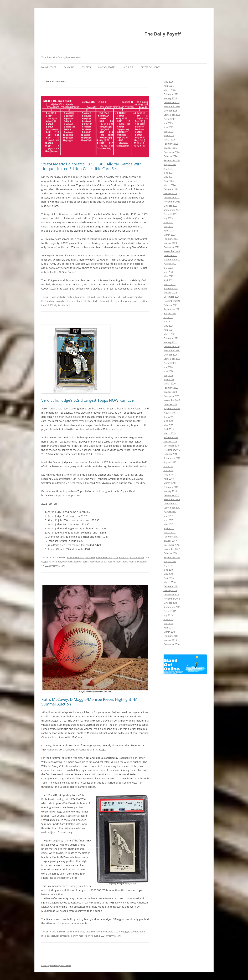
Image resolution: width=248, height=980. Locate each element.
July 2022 (168, 268)
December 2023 (172, 197)
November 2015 (172, 599)
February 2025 (171, 144)
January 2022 (170, 293)
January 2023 (170, 243)
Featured (90, 297)
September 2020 (172, 359)
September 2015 (172, 607)
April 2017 (169, 528)
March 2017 (170, 532)
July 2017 (168, 516)
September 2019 (172, 408)
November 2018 (172, 450)
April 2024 (169, 181)
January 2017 (170, 541)
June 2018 (169, 470)
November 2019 (172, 400)
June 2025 (169, 127)
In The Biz (128, 67)
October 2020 (170, 355)
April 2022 (169, 280)
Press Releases (127, 297)
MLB (116, 297)
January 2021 (170, 342)
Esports (86, 67)
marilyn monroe (79, 936)
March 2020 (170, 384)
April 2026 (169, 86)
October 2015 (170, 603)
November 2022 (172, 251)
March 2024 (170, 185)
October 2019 (170, 404)
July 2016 (168, 566)
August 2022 (170, 264)
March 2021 (170, 334)
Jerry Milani (64, 305)
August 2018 (170, 462)
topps (131, 562)
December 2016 (172, 545)
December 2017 (172, 495)
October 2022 (170, 255)
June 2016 (169, 570)
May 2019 (169, 425)
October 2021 (170, 305)
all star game (70, 301)
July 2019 (168, 417)
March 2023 (170, 235)
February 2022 (171, 288)
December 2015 (172, 595)
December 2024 (172, 152)
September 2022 (172, 260)
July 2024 (168, 169)
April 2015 (169, 628)
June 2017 (169, 520)
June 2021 (169, 322)
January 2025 (170, 148)
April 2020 (169, 379)
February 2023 (171, 239)
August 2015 (170, 611)
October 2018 (170, 454)
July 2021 (168, 317)
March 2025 (170, 140)
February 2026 (171, 94)
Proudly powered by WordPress (56, 965)
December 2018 (172, 446)
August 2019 (170, 413)
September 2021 (172, 309)
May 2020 (169, 375)
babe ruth (82, 301)
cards (86, 562)
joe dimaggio (63, 936)
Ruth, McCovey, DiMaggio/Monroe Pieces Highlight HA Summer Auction (89, 702)
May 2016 (169, 574)
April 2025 (169, 135)
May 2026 (169, 82)
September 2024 (172, 160)
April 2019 (169, 429)
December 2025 (172, 102)
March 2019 (170, 433)
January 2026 (170, 98)
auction (135, 932)
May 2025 (169, 131)
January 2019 (170, 441)
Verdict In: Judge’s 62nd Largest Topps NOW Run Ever (88, 400)
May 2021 (169, 326)
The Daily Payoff (163, 34)
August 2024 (170, 164)
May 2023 (169, 226)
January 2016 (170, 590)
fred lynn (116, 301)
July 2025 (168, 123)
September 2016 (172, 557)
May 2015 (169, 623)
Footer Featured (104, 297)
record (111, 562)
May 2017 (169, 524)
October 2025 (170, 111)
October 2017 (170, 504)
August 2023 (170, 214)
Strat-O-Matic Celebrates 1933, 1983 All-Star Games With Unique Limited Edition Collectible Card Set (92, 166)
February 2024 (171, 189)
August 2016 (170, 561)
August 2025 (170, 119)
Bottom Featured (76, 297)
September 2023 (172, 210)
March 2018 (170, 483)
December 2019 (172, 396)
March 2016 (170, 582)
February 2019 (171, 437)
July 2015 (168, 615)
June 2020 (169, 371)
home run (95, 562)
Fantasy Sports (107, 67)
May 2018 (169, 475)
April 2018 (169, 479)
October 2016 (170, 553)
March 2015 (170, 632)
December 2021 (172, 297)
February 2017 (171, 537)
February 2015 (171, 636)
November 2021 (172, 301)
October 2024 (170, 156)
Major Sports (49, 67)
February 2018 (171, 487)
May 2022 (169, 276)
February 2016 (171, 586)
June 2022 (169, 272)
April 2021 (169, 330)
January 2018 (170, 491)
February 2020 (171, 388)
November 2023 (172, 202)
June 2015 (169, 619)
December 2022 (172, 247)
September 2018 (172, 458)
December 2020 (172, 346)
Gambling (69, 67)
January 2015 (170, 640)
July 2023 (168, 218)
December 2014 (172, 644)
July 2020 (168, 367)
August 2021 (170, 313)
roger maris (122, 562)
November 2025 (172, 106)
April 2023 (169, 231)
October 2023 (170, 206)
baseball (93, 301)
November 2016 (172, 549)
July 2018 (168, 466)
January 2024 (170, 193)
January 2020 (170, 392)
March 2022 (170, 284)
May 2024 (169, 177)
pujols (104, 562)
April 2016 (169, 578)
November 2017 (172, 499)
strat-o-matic (139, 301)
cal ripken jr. (104, 301)
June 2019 (169, 421)
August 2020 (170, 363)
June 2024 (169, 173)
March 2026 (170, 90)
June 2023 (169, 222)
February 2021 (171, 338)
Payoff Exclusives (151, 67)
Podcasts (124, 557)
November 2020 (172, 351)
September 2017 (172, 508)
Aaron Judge (55, 562)
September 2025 (172, 115)
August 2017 (170, 512)
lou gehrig (126, 301)
